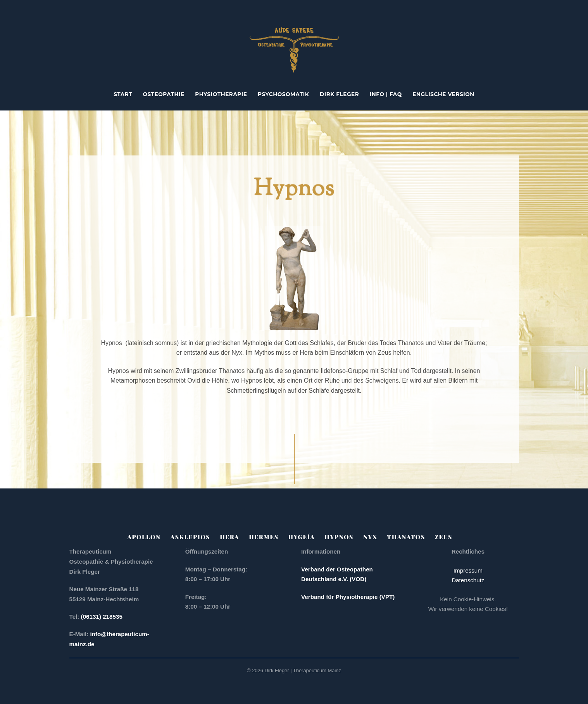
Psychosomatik (284, 94)
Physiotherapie (221, 94)
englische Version (443, 94)
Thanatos (406, 537)
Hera (229, 537)
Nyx (370, 537)
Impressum (468, 570)
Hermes (264, 537)
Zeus (444, 537)
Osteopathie (164, 94)
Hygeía (302, 537)
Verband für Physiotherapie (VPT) (348, 597)
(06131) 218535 (103, 617)
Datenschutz (468, 580)
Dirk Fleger (339, 94)
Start (123, 94)
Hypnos (339, 537)
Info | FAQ (386, 94)
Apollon (144, 537)
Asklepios (190, 537)
